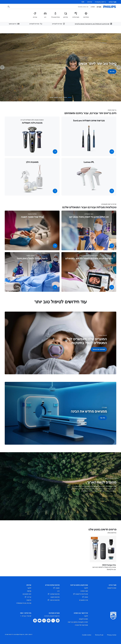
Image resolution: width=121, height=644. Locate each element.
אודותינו (90, 2)
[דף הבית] (110, 7)
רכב (58, 591)
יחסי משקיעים (27, 594)
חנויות (85, 597)
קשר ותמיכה (84, 591)
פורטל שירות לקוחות (81, 594)
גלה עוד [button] (112, 71)
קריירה (28, 597)
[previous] (2, 67)
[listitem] (86, 15)
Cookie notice (87, 635)
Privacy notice (112, 635)
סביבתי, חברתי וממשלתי (24, 603)
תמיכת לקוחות (112, 588)
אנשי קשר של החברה (81, 625)
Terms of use (99, 635)
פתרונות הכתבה (54, 600)
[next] (119, 67)
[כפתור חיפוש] (9, 7)
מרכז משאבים (84, 600)
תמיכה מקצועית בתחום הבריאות (78, 622)
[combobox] (53, 7)
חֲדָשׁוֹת (29, 591)
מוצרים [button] (99, 7)
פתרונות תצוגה (55, 597)
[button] (112, 152)
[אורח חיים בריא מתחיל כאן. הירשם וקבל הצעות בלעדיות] (94, 24)
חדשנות (29, 600)
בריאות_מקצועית (100, 2)
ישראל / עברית (26, 616)
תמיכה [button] (93, 7)
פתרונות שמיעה (54, 594)
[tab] (70, 97)
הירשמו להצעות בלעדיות (52, 616)
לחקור (86, 588)
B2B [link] (83, 2)
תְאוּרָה (56, 588)
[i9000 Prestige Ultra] (103, 553)
